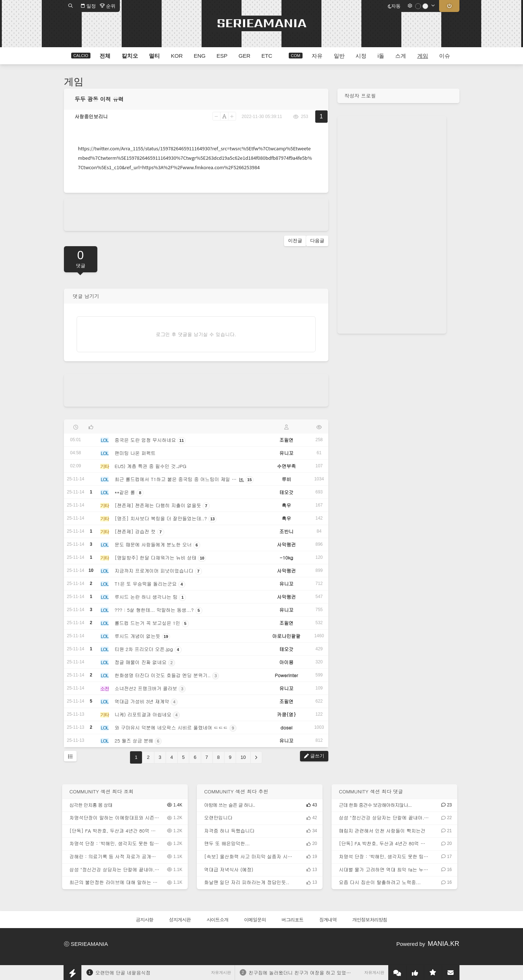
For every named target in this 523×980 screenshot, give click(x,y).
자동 (394, 6)
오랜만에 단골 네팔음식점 (123, 973)
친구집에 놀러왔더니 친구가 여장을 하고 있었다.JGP (305, 973)
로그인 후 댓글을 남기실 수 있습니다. (196, 334)
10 (243, 757)
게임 (74, 82)
